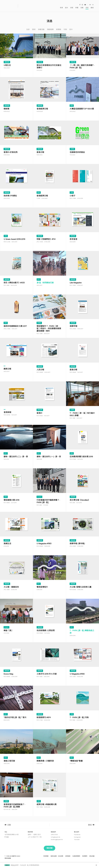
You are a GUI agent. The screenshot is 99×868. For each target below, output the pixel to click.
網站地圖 (92, 854)
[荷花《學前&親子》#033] (16, 270)
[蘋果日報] (16, 357)
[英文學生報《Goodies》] (83, 488)
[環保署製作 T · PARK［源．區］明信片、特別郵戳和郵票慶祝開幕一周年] (49, 314)
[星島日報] (49, 140)
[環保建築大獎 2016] (16, 488)
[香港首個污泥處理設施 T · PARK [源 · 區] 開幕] (16, 792)
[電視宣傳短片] (49, 575)
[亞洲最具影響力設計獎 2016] (83, 444)
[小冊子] (83, 183)
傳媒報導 (50, 27)
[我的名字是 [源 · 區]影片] (16, 705)
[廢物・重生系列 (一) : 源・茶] (49, 444)
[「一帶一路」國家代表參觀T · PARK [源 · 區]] (83, 53)
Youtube (77, 837)
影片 (71, 27)
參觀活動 (41, 27)
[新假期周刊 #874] (49, 705)
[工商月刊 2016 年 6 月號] (49, 662)
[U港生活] (16, 53)
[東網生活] (16, 531)
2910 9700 (54, 832)
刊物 (65, 27)
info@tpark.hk (55, 835)
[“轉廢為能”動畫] (83, 749)
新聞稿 (59, 27)
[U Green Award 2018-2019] (16, 227)
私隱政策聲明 (76, 854)
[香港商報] (16, 401)
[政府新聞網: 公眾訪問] (49, 618)
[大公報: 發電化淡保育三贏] (83, 575)
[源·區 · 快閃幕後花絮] (49, 270)
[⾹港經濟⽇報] (49, 183)
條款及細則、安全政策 (57, 854)
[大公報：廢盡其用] (16, 575)
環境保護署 (8, 856)
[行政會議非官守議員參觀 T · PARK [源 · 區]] (49, 488)
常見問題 (46, 854)
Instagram (77, 835)
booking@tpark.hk (57, 837)
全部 (28, 27)
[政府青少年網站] (16, 183)
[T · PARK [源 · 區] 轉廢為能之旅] (83, 618)
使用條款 (68, 854)
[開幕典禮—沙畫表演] (49, 749)
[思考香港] (83, 227)
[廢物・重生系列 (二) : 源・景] (16, 444)
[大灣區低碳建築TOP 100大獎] (83, 96)
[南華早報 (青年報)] (83, 531)
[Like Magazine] (83, 270)
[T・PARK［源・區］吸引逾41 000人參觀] (83, 401)
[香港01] (49, 401)
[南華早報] (83, 314)
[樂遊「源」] (16, 618)
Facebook (77, 832)
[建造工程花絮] (16, 749)
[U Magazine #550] (83, 662)
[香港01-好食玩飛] (16, 140)
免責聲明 (85, 854)
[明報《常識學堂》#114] (49, 227)
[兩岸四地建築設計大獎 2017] (16, 314)
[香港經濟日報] (49, 96)
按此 (14, 865)
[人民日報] (49, 357)
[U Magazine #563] (49, 531)
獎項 (34, 27)
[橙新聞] (16, 96)
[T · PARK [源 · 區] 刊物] (83, 705)
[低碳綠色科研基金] (83, 140)
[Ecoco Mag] (16, 662)
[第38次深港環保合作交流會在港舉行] (49, 53)
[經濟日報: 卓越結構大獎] (49, 792)
